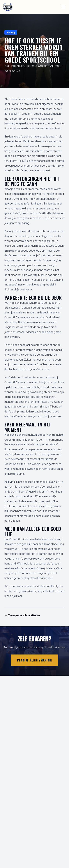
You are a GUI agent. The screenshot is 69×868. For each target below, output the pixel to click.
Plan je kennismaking (34, 660)
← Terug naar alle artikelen (22, 615)
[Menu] (63, 7)
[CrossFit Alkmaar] (8, 7)
